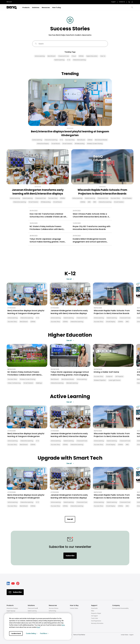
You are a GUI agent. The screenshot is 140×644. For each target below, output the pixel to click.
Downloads (94, 608)
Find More (44, 633)
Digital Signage (11, 611)
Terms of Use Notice (79, 635)
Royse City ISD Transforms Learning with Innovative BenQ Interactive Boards (92, 228)
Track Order (95, 618)
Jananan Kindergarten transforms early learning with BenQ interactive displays (38, 192)
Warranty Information (97, 623)
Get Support (94, 616)
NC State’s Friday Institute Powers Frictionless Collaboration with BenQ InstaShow (47, 228)
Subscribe (70, 556)
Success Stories (54, 608)
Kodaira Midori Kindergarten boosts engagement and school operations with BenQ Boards (90, 240)
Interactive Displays (12, 608)
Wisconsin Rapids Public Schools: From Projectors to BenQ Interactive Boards (102, 192)
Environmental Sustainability (120, 608)
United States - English (127, 635)
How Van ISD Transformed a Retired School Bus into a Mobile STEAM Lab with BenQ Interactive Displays (48, 215)
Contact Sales (74, 608)
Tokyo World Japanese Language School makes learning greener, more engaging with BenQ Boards (47, 240)
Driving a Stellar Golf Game (106, 372)
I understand (16, 633)
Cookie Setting (32, 633)
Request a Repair (96, 613)
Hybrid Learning (32, 611)
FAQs (93, 611)
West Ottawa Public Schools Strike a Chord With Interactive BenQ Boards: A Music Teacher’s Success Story (91, 215)
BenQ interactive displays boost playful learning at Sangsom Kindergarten (70, 133)
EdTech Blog (52, 611)
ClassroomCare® (33, 608)
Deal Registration (96, 621)
